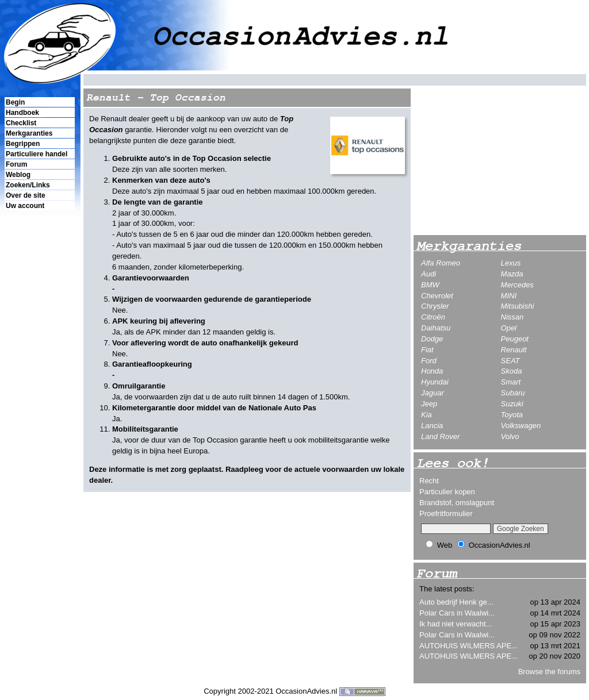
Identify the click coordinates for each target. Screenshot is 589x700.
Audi (429, 274)
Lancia (432, 426)
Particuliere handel (37, 154)
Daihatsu (436, 328)
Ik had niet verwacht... (456, 624)
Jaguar (433, 393)
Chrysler (435, 306)
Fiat (427, 350)
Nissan (512, 317)
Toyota (512, 415)
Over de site (26, 195)
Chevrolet (437, 296)
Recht (429, 481)
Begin (15, 102)
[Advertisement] (39, 409)
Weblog (18, 175)
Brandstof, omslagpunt (457, 503)
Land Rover (440, 436)
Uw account (25, 206)
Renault (514, 350)
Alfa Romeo (441, 263)
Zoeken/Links (28, 185)
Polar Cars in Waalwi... (457, 613)
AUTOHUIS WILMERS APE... (468, 646)
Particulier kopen (447, 492)
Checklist (21, 123)
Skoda (512, 371)
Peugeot (515, 339)
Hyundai (435, 382)
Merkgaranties (29, 133)
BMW (430, 285)
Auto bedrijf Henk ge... (456, 602)
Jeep (429, 404)
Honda (432, 371)
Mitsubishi (518, 306)
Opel (509, 328)
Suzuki (512, 404)
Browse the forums (549, 672)
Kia (427, 415)
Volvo (510, 436)
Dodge (432, 339)
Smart (511, 382)
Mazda (512, 274)
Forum (16, 164)
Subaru (513, 393)
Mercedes (517, 285)
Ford (429, 361)
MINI (509, 296)
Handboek (22, 113)
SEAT (510, 361)
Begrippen (23, 144)
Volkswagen (521, 426)
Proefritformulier (446, 514)
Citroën (433, 317)
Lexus (511, 263)
